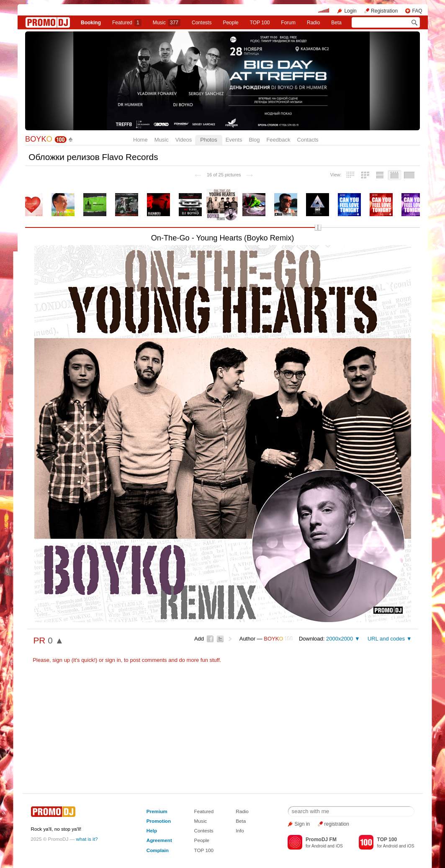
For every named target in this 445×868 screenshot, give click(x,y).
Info (240, 831)
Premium (157, 811)
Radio (313, 23)
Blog (254, 140)
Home (140, 140)
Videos (184, 140)
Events (234, 140)
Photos (208, 140)
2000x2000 (340, 639)
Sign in (302, 824)
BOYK (39, 139)
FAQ (417, 11)
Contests (204, 831)
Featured (127, 23)
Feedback (278, 140)
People (230, 23)
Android (319, 846)
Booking (91, 23)
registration (337, 824)
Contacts (308, 140)
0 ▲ (56, 640)
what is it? (87, 839)
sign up (61, 660)
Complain (158, 850)
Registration (384, 11)
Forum (288, 23)
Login (350, 11)
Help (152, 831)
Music (167, 23)
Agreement (159, 840)
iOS (339, 846)
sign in (113, 660)
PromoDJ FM (321, 840)
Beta (336, 23)
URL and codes (386, 639)
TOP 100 (260, 23)
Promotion (159, 821)
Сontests (202, 23)
